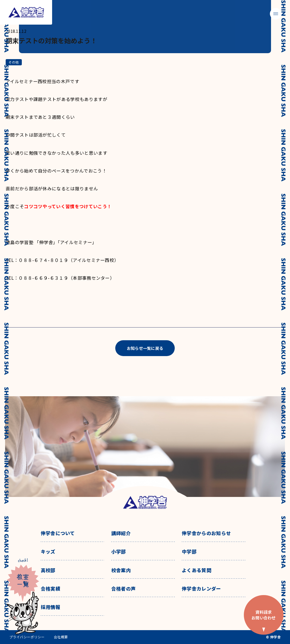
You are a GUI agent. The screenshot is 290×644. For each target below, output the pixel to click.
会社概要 (61, 637)
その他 (14, 62)
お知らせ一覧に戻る (145, 348)
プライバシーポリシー (27, 637)
